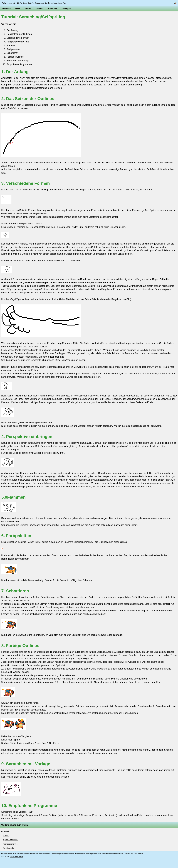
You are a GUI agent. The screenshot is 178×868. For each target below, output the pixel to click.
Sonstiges (66, 9)
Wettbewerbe (9, 848)
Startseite (6, 9)
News (18, 9)
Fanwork (5, 831)
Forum (28, 9)
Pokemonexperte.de (16, 857)
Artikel (6, 836)
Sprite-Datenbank (11, 840)
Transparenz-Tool (11, 844)
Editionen (53, 9)
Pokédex (40, 9)
